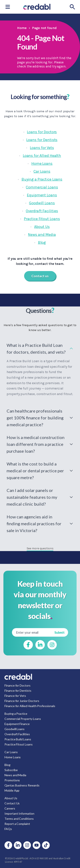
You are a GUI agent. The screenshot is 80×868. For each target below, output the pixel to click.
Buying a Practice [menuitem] (16, 714)
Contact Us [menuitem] (12, 803)
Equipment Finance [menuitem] (17, 724)
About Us (42, 227)
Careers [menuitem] (10, 808)
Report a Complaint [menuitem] (17, 824)
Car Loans (42, 171)
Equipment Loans (42, 195)
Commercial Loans (42, 187)
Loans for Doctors (42, 132)
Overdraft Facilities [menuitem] (17, 734)
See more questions (40, 548)
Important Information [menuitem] (19, 813)
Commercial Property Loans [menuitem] (23, 719)
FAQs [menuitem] (8, 829)
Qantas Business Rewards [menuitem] (22, 785)
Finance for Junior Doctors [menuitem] (22, 701)
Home (22, 28)
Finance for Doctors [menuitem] (17, 685)
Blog (42, 242)
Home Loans (42, 163)
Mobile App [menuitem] (12, 790)
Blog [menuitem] (7, 765)
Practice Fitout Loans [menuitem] (19, 744)
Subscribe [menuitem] (11, 770)
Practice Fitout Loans (42, 219)
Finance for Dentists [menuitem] (18, 691)
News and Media (42, 235)
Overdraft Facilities (42, 211)
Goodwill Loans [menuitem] (15, 729)
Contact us (40, 276)
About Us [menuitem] (11, 798)
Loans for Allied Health (42, 156)
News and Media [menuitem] (15, 775)
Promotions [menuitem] (12, 780)
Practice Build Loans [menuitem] (18, 739)
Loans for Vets (42, 148)
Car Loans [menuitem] (11, 752)
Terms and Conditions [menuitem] (19, 819)
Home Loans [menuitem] (13, 757)
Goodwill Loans (42, 203)
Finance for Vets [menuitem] (15, 696)
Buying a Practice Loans (42, 179)
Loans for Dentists (42, 140)
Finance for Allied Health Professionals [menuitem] (30, 706)
